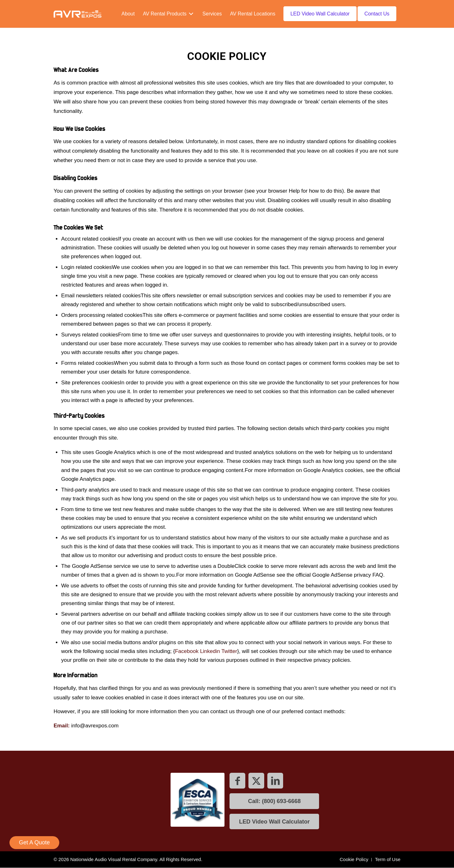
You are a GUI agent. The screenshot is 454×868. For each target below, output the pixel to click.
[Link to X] (256, 781)
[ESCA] (196, 801)
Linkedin (210, 651)
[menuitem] (128, 14)
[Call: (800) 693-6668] (274, 801)
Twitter (229, 651)
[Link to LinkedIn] (275, 781)
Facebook (187, 651)
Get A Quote (34, 842)
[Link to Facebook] (237, 781)
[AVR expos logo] (78, 14)
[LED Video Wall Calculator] (274, 822)
